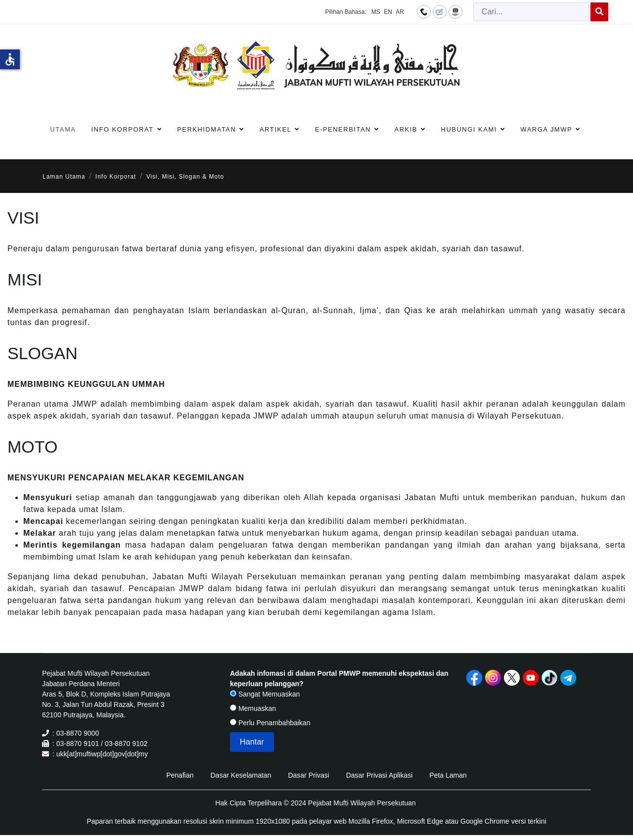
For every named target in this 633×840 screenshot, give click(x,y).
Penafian (180, 775)
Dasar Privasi (308, 775)
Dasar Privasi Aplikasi (380, 775)
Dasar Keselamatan (241, 775)
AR (400, 12)
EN (388, 12)
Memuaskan (253, 708)
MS (376, 12)
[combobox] (532, 12)
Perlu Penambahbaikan (270, 723)
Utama (63, 129)
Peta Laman (448, 775)
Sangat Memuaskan (265, 694)
